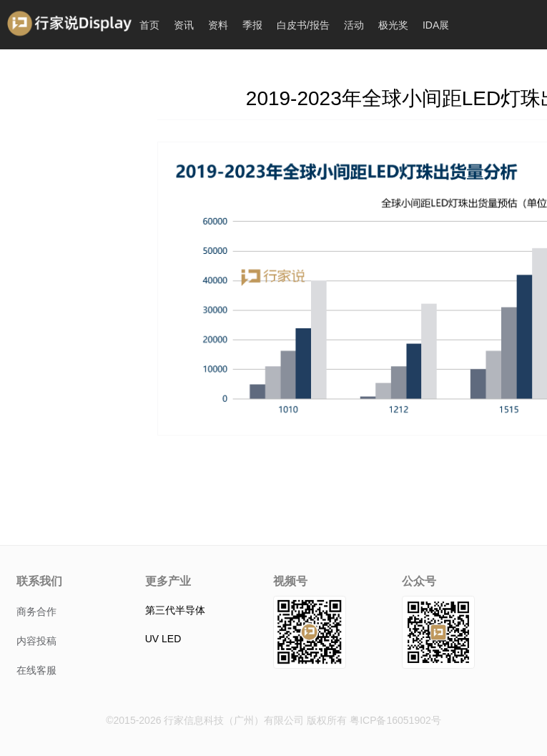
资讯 (184, 25)
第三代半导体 (175, 610)
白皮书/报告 (303, 25)
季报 (252, 25)
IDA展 (436, 25)
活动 (354, 25)
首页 (149, 25)
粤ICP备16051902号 (395, 720)
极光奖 (393, 25)
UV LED (163, 639)
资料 (218, 25)
